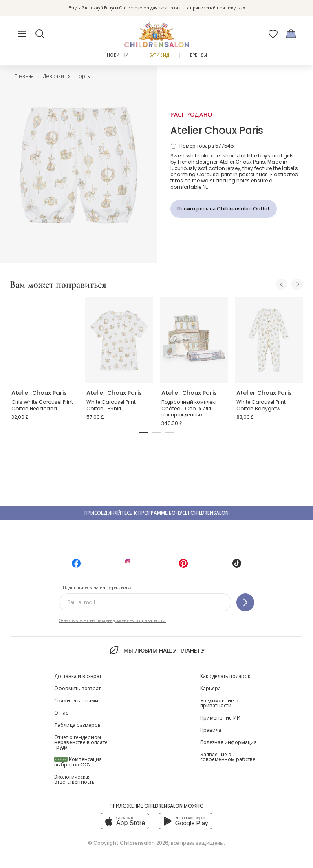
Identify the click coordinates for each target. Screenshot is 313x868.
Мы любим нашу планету (156, 650)
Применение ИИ (220, 718)
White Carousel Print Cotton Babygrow (261, 405)
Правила (211, 730)
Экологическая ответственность (74, 779)
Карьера (211, 688)
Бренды (198, 55)
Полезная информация (228, 742)
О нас (61, 713)
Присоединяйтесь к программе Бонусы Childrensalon (156, 513)
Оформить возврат (77, 688)
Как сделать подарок (225, 676)
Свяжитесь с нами (76, 701)
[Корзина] (291, 34)
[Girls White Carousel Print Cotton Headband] (44, 340)
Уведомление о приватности (219, 703)
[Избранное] (273, 34)
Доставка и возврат (78, 676)
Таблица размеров (77, 725)
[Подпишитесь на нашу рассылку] (245, 602)
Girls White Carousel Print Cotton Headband (42, 405)
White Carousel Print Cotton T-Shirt (111, 405)
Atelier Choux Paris (217, 130)
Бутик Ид (159, 55)
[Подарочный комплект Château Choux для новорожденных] (194, 340)
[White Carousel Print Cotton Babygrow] (269, 340)
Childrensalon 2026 (144, 843)
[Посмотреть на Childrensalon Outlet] (224, 209)
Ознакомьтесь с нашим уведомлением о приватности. (112, 621)
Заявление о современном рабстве (228, 757)
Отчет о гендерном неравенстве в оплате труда (81, 742)
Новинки (118, 55)
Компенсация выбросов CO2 (78, 762)
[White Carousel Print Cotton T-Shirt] (119, 340)
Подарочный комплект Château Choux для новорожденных (189, 408)
